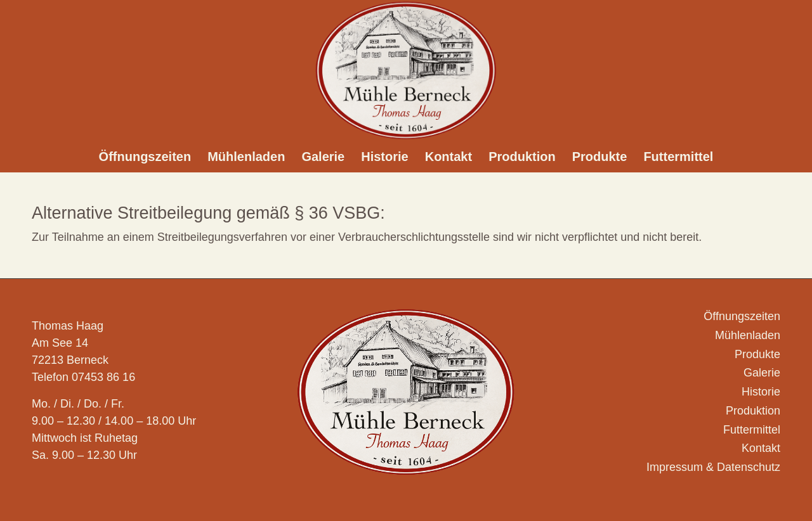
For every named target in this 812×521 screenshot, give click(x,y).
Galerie (762, 373)
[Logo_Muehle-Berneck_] (406, 70)
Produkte (757, 354)
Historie (761, 392)
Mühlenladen (748, 335)
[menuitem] (145, 157)
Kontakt (761, 448)
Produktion (753, 411)
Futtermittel (752, 430)
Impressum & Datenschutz (713, 467)
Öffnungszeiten (742, 316)
